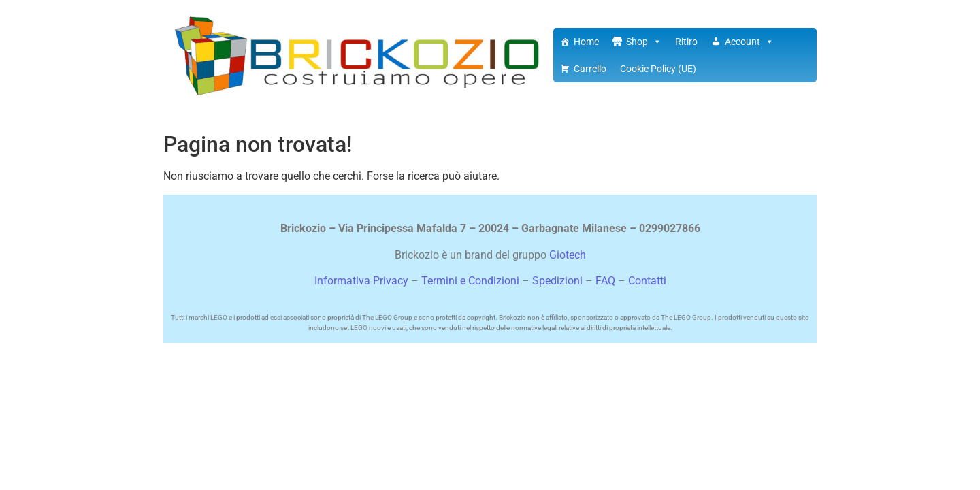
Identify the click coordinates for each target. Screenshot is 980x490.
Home (586, 42)
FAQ (605, 281)
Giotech (568, 255)
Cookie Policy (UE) (658, 69)
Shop (644, 42)
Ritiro (686, 42)
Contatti (647, 281)
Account (749, 42)
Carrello (590, 69)
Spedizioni (557, 281)
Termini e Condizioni (470, 281)
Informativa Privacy (361, 281)
